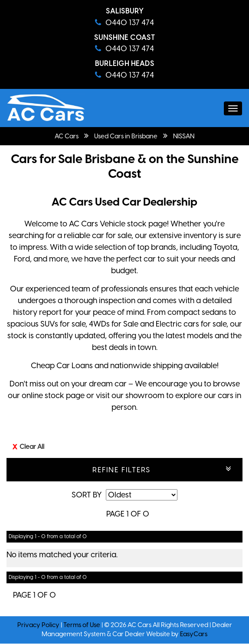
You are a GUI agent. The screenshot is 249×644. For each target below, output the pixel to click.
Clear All (32, 447)
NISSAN (184, 136)
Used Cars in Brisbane (126, 136)
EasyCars (194, 634)
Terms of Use (82, 625)
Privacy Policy (39, 625)
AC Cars (67, 136)
